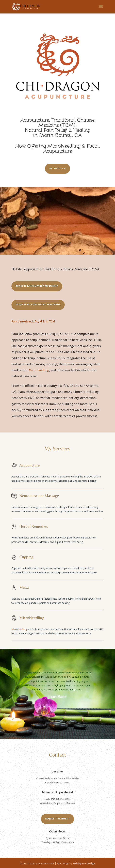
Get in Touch (57, 168)
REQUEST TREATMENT (57, 819)
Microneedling (39, 370)
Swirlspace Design (84, 863)
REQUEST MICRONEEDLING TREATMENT (38, 305)
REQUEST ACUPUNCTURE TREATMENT (37, 286)
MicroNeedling (64, 146)
